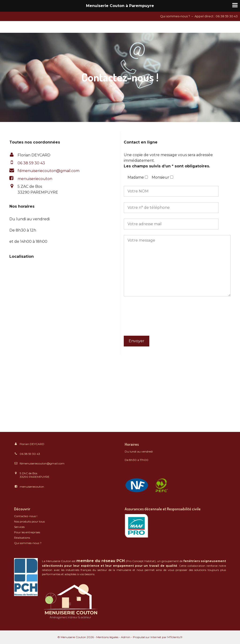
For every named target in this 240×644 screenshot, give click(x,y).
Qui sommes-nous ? (175, 16)
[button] (49, 171)
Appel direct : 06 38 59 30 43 (216, 16)
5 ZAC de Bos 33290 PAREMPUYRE (35, 475)
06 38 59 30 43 (30, 454)
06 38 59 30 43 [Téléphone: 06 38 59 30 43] (31, 163)
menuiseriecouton (35, 179)
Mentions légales (107, 637)
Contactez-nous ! (26, 516)
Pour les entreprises (27, 532)
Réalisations (22, 538)
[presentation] (143, 319)
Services (19, 527)
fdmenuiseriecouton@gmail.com (49, 171)
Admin (126, 637)
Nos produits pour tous (29, 521)
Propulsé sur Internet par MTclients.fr (158, 637)
